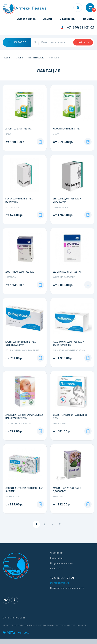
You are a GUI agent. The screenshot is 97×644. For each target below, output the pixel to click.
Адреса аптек (26, 19)
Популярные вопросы (62, 569)
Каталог (17, 42)
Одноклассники (14, 606)
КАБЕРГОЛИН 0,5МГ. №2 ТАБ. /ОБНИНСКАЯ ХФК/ (21, 349)
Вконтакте (6, 606)
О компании (68, 19)
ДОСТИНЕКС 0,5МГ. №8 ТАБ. (68, 275)
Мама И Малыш (36, 58)
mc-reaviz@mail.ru (59, 588)
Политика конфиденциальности (67, 594)
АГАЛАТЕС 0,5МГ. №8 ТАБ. (66, 129)
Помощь (89, 19)
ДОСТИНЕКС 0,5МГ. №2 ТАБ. (20, 275)
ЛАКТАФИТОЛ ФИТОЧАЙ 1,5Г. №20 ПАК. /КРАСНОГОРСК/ (24, 422)
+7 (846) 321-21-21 (81, 27)
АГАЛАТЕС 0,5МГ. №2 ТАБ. (19, 129)
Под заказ (40, 145)
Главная (7, 58)
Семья (19, 58)
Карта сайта (56, 574)
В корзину (88, 291)
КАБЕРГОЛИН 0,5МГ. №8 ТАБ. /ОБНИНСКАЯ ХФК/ (68, 349)
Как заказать (57, 563)
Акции (48, 19)
